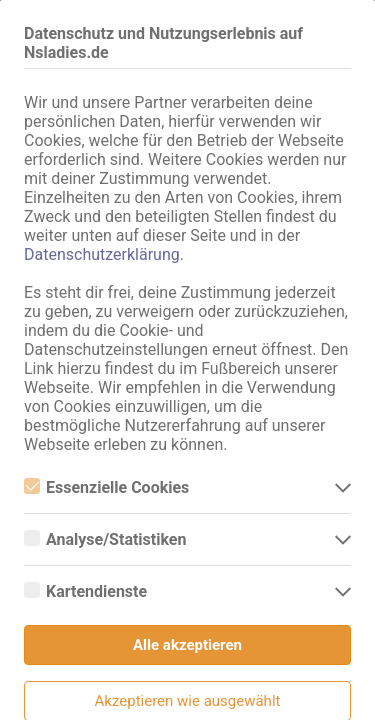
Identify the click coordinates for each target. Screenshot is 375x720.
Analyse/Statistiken (105, 539)
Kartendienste (85, 591)
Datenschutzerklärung (102, 254)
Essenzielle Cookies (106, 487)
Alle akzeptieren (187, 645)
